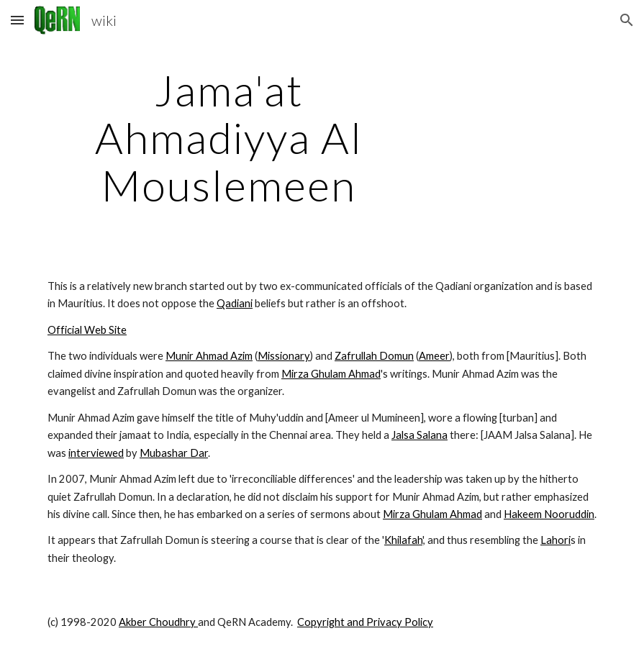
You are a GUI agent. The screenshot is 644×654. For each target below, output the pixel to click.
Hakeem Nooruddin (549, 514)
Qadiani (235, 303)
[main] (228, 137)
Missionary (284, 356)
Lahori (555, 540)
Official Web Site (87, 330)
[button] (17, 20)
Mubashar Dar (174, 453)
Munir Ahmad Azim (209, 356)
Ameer (434, 356)
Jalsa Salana (419, 435)
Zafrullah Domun (374, 356)
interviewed (96, 453)
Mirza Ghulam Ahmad (331, 374)
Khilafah (403, 540)
